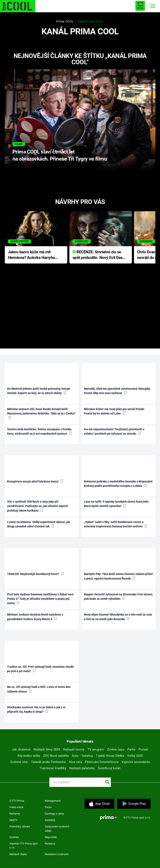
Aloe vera (75, 762)
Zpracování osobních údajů (57, 829)
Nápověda (51, 837)
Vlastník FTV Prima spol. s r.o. (24, 846)
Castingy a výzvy (54, 814)
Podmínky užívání (20, 827)
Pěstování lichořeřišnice (102, 762)
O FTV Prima (17, 801)
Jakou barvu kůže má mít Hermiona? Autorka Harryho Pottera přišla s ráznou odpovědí (32, 255)
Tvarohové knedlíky (53, 768)
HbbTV (13, 820)
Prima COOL (65, 21)
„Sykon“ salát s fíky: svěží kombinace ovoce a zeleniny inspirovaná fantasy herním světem (116, 524)
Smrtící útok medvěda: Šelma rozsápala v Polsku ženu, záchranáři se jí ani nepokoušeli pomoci (39, 431)
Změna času (116, 749)
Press (48, 807)
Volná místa (16, 807)
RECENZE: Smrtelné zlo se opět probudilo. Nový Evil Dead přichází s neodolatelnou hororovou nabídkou (99, 255)
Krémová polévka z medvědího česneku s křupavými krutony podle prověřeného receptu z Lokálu (118, 484)
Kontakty (50, 820)
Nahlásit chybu (18, 854)
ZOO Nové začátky (56, 756)
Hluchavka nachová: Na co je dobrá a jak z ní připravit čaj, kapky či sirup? (36, 709)
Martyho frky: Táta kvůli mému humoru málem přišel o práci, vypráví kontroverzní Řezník (118, 576)
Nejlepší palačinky (82, 768)
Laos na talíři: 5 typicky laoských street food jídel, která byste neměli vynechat (116, 504)
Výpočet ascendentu (136, 762)
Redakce (50, 844)
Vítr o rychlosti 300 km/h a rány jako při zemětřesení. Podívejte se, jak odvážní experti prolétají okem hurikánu (37, 506)
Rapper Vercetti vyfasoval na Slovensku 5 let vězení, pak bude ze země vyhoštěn (118, 597)
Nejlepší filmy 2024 (47, 749)
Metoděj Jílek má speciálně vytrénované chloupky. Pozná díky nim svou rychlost (117, 391)
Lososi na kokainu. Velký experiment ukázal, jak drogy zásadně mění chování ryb (39, 524)
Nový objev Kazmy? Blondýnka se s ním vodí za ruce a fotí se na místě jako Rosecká (118, 617)
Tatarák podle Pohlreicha (48, 762)
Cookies (14, 837)
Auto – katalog (82, 756)
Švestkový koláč (109, 768)
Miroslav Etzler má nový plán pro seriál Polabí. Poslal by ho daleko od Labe (114, 411)
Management (53, 801)
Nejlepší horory (74, 749)
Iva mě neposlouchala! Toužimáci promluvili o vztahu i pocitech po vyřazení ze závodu (114, 431)
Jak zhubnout (21, 749)
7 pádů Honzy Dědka (110, 756)
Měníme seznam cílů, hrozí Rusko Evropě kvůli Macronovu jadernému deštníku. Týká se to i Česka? (41, 413)
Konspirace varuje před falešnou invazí (35, 481)
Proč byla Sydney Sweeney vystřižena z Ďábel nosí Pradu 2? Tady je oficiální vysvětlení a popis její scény (40, 599)
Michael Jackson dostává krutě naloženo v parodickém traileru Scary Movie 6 (35, 617)
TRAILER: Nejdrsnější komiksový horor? (36, 574)
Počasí (143, 749)
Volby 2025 (135, 756)
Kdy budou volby (29, 756)
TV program (96, 749)
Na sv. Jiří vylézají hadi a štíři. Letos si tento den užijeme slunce (39, 689)
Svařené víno (19, 762)
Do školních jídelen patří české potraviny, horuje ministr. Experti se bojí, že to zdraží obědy (39, 391)
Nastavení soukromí (57, 854)
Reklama (15, 814)
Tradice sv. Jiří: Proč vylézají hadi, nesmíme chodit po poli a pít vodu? (40, 669)
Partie (131, 749)
